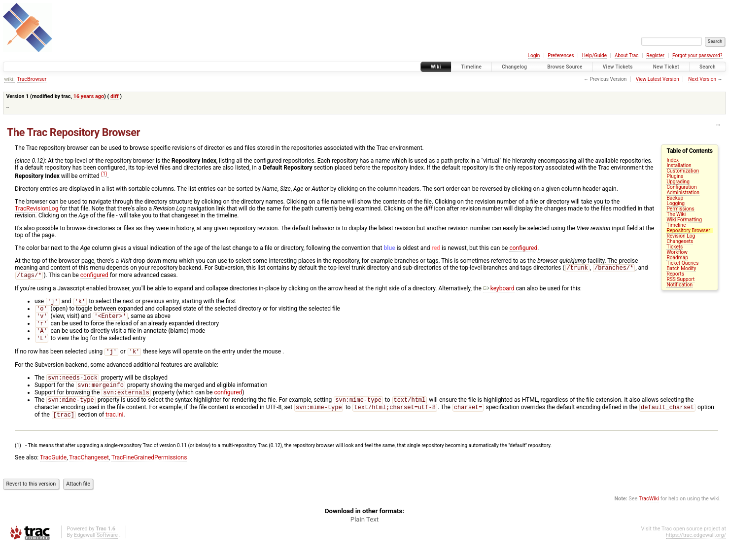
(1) (104, 174)
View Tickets (618, 67)
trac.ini (114, 429)
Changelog (514, 67)
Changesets (680, 241)
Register (655, 55)
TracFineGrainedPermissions (149, 472)
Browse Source (565, 67)
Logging (676, 203)
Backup (675, 198)
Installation (679, 165)
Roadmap (677, 258)
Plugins (675, 176)
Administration (683, 192)
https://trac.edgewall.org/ (696, 550)
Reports (675, 274)
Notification (679, 285)
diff (115, 96)
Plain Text (364, 534)
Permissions (680, 209)
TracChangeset (89, 472)
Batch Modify (681, 268)
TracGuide (53, 472)
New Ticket (666, 67)
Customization (683, 171)
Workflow (677, 252)
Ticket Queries (682, 263)
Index (673, 160)
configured (523, 248)
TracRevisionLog (36, 209)
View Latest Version (658, 79)
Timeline (472, 67)
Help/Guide (594, 55)
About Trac (626, 55)
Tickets (675, 247)
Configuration (681, 187)
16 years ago (89, 96)
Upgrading (678, 182)
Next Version (702, 79)
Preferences (561, 55)
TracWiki (649, 513)
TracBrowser (32, 79)
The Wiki (676, 214)
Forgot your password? (697, 55)
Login (534, 55)
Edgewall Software (96, 550)
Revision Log (681, 236)
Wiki (436, 67)
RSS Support (680, 279)
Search (708, 67)
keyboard (499, 290)
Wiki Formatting (684, 220)
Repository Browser (688, 230)
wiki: (9, 79)
